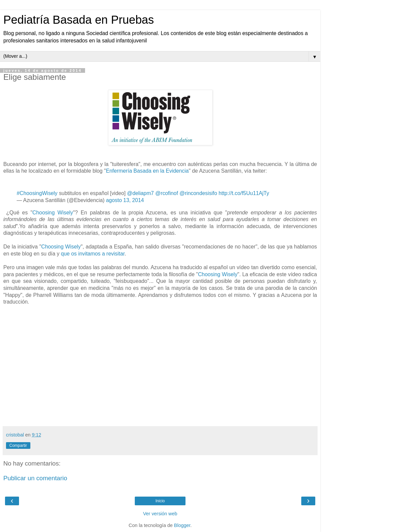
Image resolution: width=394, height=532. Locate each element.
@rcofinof (167, 193)
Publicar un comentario (35, 478)
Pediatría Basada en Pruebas (79, 20)
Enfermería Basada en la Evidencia (147, 171)
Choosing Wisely (53, 213)
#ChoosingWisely (37, 193)
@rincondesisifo (198, 193)
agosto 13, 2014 (125, 200)
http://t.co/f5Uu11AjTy (244, 193)
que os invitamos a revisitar (93, 254)
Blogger (182, 525)
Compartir (18, 446)
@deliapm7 (140, 193)
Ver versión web (160, 514)
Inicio (160, 501)
